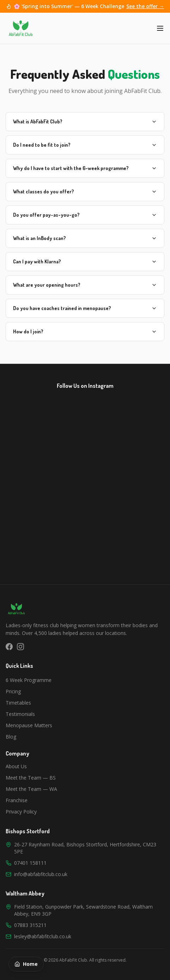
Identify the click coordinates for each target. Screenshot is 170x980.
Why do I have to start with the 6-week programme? (85, 168)
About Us (16, 766)
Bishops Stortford (28, 831)
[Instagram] (20, 647)
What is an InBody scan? (85, 238)
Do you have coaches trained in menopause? (85, 308)
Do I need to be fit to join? (85, 145)
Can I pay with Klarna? (85, 261)
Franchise (17, 800)
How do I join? (85, 331)
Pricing (13, 691)
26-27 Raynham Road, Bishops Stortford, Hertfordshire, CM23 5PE (85, 848)
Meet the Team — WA (31, 789)
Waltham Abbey (25, 893)
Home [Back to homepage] (26, 964)
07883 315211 (30, 925)
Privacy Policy (21, 812)
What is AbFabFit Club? (85, 121)
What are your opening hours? (85, 285)
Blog (11, 737)
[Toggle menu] (160, 28)
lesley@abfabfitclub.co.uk (43, 936)
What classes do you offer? (85, 191)
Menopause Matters (29, 725)
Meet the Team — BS (31, 778)
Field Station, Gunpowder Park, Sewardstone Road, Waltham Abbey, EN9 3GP (83, 910)
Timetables (18, 703)
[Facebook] (9, 647)
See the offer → (145, 6)
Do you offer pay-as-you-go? (85, 215)
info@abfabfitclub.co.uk (41, 874)
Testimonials (20, 714)
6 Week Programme (29, 680)
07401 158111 (30, 863)
